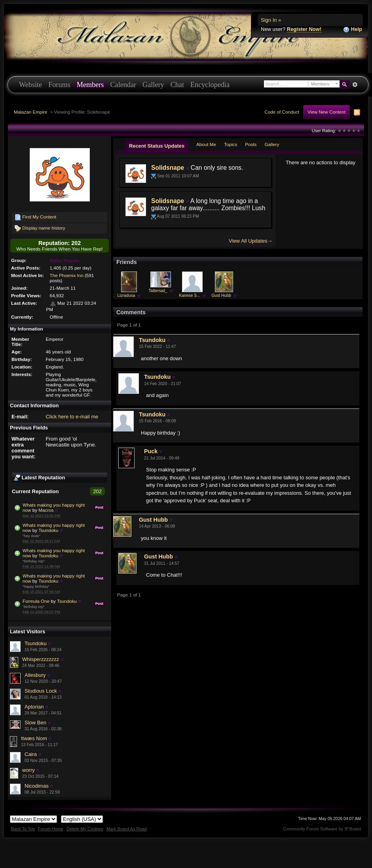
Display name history (40, 228)
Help (353, 29)
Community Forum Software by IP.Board (322, 829)
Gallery (153, 85)
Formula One (36, 601)
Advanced (355, 85)
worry (28, 770)
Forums (59, 85)
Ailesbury (35, 675)
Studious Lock (41, 691)
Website (30, 85)
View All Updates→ (251, 241)
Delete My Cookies (85, 829)
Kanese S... (190, 295)
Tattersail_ (158, 291)
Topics (231, 144)
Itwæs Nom (34, 738)
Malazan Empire (30, 112)
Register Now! (304, 29)
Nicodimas (37, 786)
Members (90, 85)
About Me (206, 144)
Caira (31, 754)
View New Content (326, 112)
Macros (46, 510)
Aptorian (34, 707)
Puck (151, 451)
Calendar (123, 85)
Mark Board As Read (127, 829)
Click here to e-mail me (72, 417)
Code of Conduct (282, 112)
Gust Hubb (221, 295)
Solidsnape (168, 168)
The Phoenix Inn (67, 275)
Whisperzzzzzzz (41, 659)
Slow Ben (35, 723)
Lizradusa (126, 295)
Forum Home (51, 829)
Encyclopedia (210, 85)
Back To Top (23, 829)
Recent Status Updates (157, 146)
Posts (251, 144)
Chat (177, 85)
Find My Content (35, 217)
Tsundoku (48, 530)
